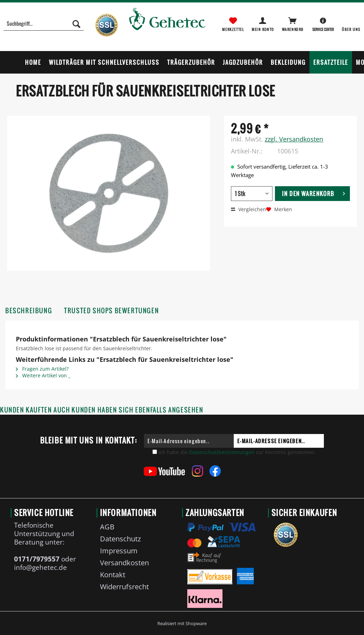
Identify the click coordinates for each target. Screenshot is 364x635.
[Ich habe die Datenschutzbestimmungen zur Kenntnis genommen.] (155, 452)
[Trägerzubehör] (191, 62)
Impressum (119, 551)
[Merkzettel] (233, 24)
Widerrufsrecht (124, 587)
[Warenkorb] (293, 24)
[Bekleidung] (288, 62)
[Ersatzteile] (331, 62)
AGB (107, 527)
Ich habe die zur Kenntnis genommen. (237, 452)
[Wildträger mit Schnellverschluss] (104, 62)
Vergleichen (249, 209)
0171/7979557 (37, 559)
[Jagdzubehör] (243, 62)
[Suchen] (76, 24)
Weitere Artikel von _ (43, 375)
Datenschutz (120, 539)
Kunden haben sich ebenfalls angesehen (137, 410)
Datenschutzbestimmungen (222, 452)
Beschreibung (29, 311)
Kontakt (113, 575)
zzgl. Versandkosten (294, 139)
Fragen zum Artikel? (42, 369)
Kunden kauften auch (35, 410)
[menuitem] (43, 27)
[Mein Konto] (263, 24)
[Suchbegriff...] (43, 24)
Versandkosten (124, 563)
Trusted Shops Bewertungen (111, 311)
